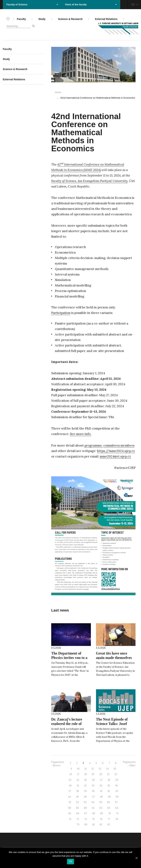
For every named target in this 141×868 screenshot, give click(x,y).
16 (71, 774)
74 (85, 819)
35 (109, 786)
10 (78, 769)
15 (115, 769)
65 (70, 813)
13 (100, 769)
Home (58, 92)
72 (70, 819)
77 (109, 819)
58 (70, 808)
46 (85, 797)
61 (93, 808)
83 (109, 825)
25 (86, 780)
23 (70, 780)
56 (109, 802)
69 (102, 813)
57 (116, 802)
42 (109, 791)
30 (70, 786)
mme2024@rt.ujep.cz (115, 456)
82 (101, 825)
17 (78, 774)
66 (78, 813)
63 (109, 808)
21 (108, 774)
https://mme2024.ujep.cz (116, 451)
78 (117, 819)
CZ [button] (135, 4)
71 (117, 813)
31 (78, 786)
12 (93, 769)
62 (101, 808)
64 (117, 808)
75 (93, 819)
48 (101, 797)
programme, (94, 445)
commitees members (119, 445)
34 (101, 786)
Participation (61, 313)
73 (78, 819)
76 (101, 819)
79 (78, 825)
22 (116, 774)
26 (93, 780)
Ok (70, 861)
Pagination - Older (129, 764)
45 (77, 797)
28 (109, 780)
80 (86, 825)
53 (85, 802)
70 (110, 813)
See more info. (81, 434)
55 (101, 802)
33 (93, 786)
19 (93, 774)
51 (70, 802)
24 (78, 780)
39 (85, 791)
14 (107, 769)
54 (93, 802)
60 (85, 808)
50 (117, 797)
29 (117, 780)
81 (93, 825)
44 (69, 797)
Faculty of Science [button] (32, 4)
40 (93, 791)
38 (77, 791)
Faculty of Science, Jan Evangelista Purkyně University (89, 181)
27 (101, 780)
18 (86, 774)
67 (86, 813)
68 (94, 813)
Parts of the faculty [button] (91, 4)
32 (85, 786)
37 (70, 791)
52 (77, 802)
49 (109, 797)
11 (86, 769)
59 (77, 808)
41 (101, 791)
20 (101, 774)
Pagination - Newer (58, 764)
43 (117, 791)
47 (93, 797)
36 (116, 786)
